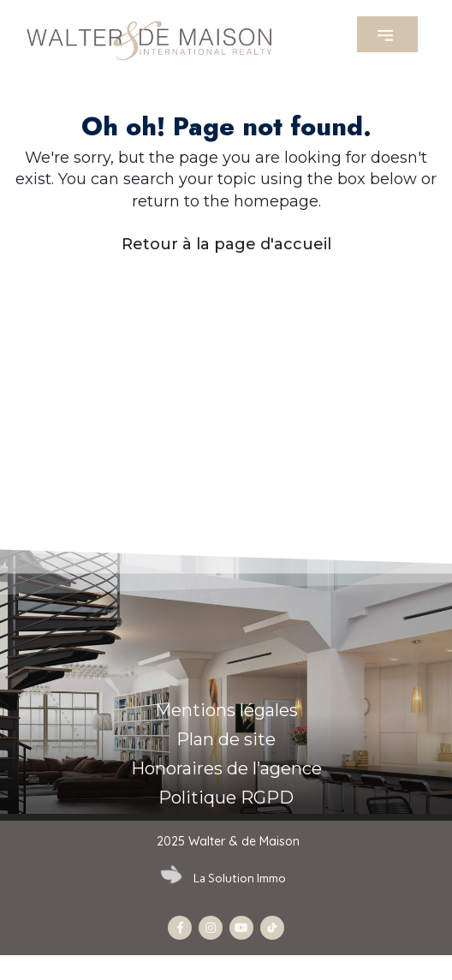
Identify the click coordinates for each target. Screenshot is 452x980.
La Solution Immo (240, 878)
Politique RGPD (226, 798)
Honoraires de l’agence (226, 768)
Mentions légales (226, 710)
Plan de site (226, 739)
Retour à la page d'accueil (226, 244)
